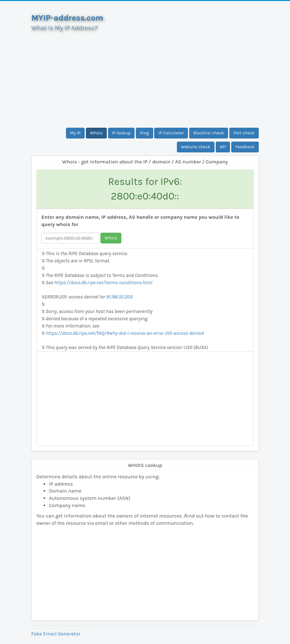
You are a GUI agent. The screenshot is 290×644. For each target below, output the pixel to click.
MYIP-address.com (67, 18)
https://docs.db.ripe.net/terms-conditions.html (103, 282)
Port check (244, 133)
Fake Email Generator (56, 634)
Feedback (245, 147)
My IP (75, 133)
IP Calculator (171, 133)
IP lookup (121, 133)
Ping (144, 133)
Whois (96, 133)
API (223, 147)
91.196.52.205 (119, 297)
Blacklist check (209, 133)
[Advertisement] (145, 77)
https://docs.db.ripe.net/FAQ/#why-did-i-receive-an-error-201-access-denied (125, 333)
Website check (196, 147)
